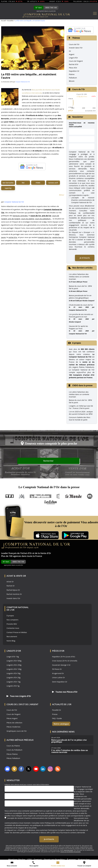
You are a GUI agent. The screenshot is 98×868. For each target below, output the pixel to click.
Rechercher (71, 461)
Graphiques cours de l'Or (17, 731)
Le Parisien (40, 496)
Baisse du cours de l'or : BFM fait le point (80, 401)
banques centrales (20, 216)
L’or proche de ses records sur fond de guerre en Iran (81, 315)
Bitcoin (72, 81)
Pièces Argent (12, 718)
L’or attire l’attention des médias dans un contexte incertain (79, 277)
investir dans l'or (45, 237)
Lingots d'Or (14, 651)
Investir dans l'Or (76, 48)
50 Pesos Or (57, 669)
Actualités (10, 21)
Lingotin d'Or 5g (13, 686)
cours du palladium (43, 219)
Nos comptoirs (12, 620)
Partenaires (84, 857)
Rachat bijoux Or (13, 590)
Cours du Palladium (14, 750)
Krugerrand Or (58, 673)
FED (45, 222)
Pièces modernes (13, 727)
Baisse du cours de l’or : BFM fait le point (80, 287)
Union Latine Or (59, 678)
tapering (8, 188)
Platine (72, 74)
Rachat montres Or (14, 594)
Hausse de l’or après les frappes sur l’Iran (78, 327)
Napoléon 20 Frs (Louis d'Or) (64, 657)
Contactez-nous (13, 628)
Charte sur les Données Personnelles (71, 849)
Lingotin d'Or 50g (13, 673)
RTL (90, 496)
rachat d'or (13, 237)
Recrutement (12, 636)
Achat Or (10, 582)
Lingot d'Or (73, 58)
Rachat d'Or (74, 64)
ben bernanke (8, 183)
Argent (72, 54)
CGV (30, 857)
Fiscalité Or (57, 710)
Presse (85, 282)
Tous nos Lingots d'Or (17, 696)
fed (23, 183)
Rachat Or (11, 586)
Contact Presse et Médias (17, 632)
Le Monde (73, 496)
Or (70, 51)
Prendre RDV (12, 624)
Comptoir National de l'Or (23, 82)
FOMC (38, 183)
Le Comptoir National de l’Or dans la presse (49, 487)
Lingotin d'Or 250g (14, 665)
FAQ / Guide (57, 718)
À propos (10, 616)
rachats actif (53, 183)
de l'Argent (32, 704)
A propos (77, 343)
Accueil (3, 21)
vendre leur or (58, 237)
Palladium (73, 78)
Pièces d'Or (58, 651)
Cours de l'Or (74, 44)
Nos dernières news (63, 732)
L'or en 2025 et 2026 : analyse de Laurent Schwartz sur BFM (81, 413)
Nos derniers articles (82, 268)
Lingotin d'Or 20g (13, 678)
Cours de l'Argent (76, 61)
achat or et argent (47, 240)
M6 (22, 496)
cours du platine (28, 219)
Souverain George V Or (61, 665)
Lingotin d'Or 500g (14, 661)
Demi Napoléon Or (60, 682)
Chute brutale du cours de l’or (81, 305)
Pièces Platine (12, 754)
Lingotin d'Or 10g (13, 682)
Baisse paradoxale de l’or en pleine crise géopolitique (80, 297)
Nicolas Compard (88, 301)
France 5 (58, 496)
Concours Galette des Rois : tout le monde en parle (80, 418)
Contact (38, 857)
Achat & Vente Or (16, 576)
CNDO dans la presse (82, 385)
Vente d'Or (46, 553)
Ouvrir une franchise (54, 857)
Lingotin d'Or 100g (14, 669)
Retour (62, 195)
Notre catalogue (60, 724)
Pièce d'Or (73, 68)
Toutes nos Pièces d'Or (63, 692)
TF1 (10, 496)
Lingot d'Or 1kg (13, 657)
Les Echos (51, 502)
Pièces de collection (14, 723)
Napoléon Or (74, 71)
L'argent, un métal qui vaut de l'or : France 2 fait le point (81, 407)
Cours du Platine (13, 746)
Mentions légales (17, 857)
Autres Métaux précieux (20, 740)
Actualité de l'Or (62, 704)
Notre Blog (11, 641)
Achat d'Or (27, 553)
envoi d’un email (68, 848)
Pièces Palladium (13, 758)
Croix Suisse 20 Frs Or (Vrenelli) (65, 661)
